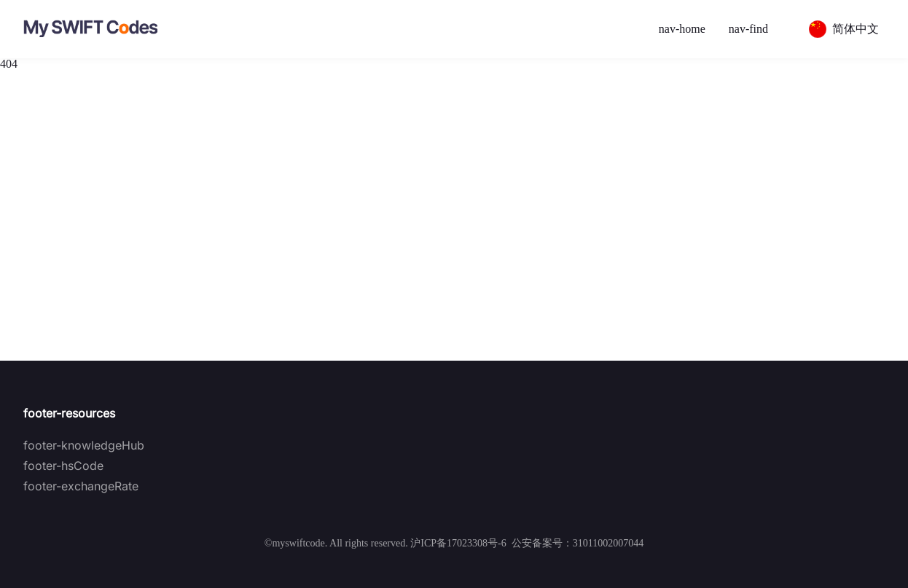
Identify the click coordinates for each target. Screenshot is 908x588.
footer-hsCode (63, 466)
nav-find (748, 29)
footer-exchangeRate (81, 486)
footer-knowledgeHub (84, 445)
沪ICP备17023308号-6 (458, 543)
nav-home (682, 29)
